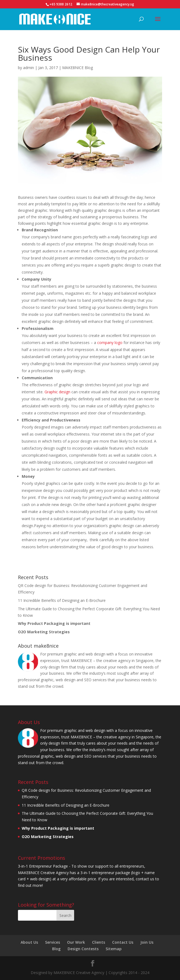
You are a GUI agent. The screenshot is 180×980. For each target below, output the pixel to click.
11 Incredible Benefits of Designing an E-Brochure (62, 600)
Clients (99, 942)
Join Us (147, 942)
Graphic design (57, 392)
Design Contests (83, 949)
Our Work (76, 942)
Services (53, 942)
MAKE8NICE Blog (78, 68)
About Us (29, 942)
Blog (56, 949)
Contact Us (123, 942)
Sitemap (114, 949)
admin (29, 68)
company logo (110, 343)
